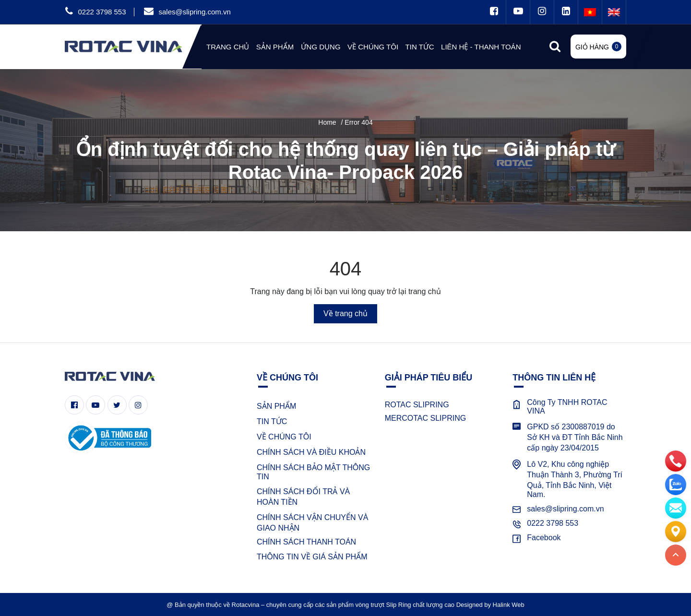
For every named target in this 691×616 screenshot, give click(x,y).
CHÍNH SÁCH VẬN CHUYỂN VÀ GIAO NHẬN (312, 523)
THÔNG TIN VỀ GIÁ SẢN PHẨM (312, 557)
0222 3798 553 (102, 12)
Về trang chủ (345, 314)
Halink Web (509, 605)
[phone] (676, 461)
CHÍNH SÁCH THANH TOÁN (306, 542)
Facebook (544, 538)
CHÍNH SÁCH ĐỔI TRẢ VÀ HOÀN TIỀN (303, 497)
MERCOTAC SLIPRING (426, 418)
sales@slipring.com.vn (194, 12)
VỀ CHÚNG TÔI (284, 437)
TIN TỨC (272, 421)
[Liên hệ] (676, 531)
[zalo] (676, 484)
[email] (676, 508)
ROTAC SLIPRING (417, 405)
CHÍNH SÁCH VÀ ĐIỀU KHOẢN (311, 452)
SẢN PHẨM (276, 406)
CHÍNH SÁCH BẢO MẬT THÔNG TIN (313, 472)
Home (327, 122)
